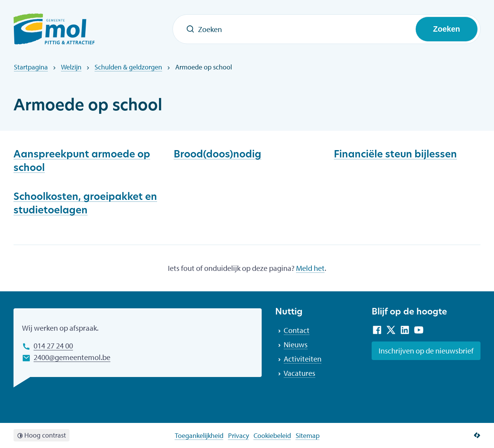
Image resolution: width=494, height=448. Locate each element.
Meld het (310, 268)
